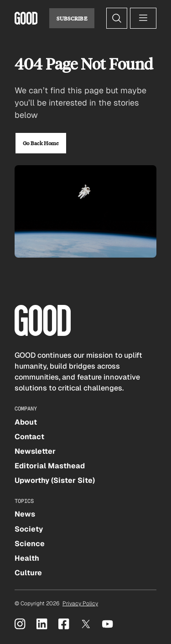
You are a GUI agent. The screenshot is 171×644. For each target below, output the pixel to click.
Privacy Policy (80, 603)
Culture (28, 573)
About (26, 422)
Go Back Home (41, 143)
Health (27, 558)
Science (30, 544)
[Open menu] (143, 18)
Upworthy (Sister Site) (55, 480)
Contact (29, 437)
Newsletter (35, 451)
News (25, 514)
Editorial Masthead (50, 466)
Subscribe (72, 18)
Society (29, 529)
